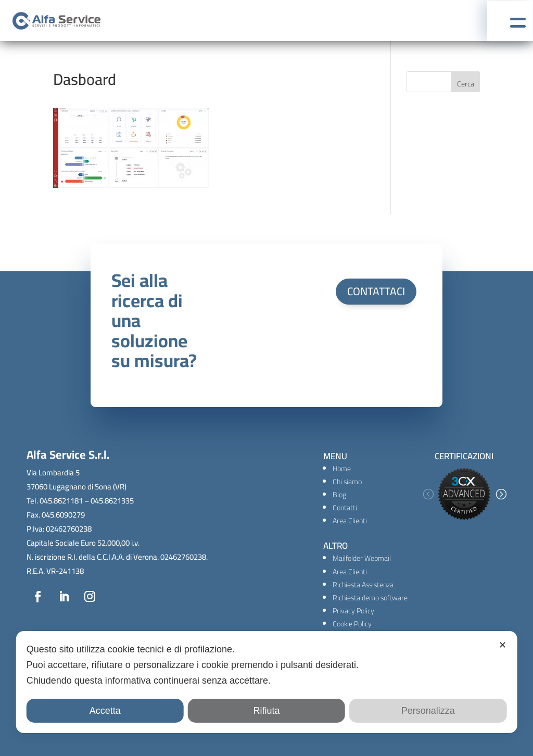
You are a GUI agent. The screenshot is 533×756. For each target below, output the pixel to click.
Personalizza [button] (428, 711)
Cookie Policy (352, 624)
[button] (428, 494)
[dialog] (267, 682)
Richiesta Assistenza (363, 585)
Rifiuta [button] (266, 711)
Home (342, 469)
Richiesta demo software (370, 598)
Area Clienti (350, 521)
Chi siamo (347, 482)
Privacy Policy (353, 611)
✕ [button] (503, 645)
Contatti (345, 508)
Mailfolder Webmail (362, 558)
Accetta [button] (105, 711)
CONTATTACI (376, 291)
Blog (339, 495)
